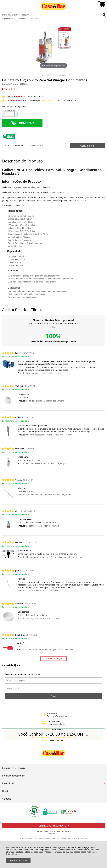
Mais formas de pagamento (15, 106)
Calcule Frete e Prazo (13, 146)
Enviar (53, 696)
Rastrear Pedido (18, 768)
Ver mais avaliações (53, 659)
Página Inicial (8, 19)
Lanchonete (21, 19)
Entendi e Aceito (18, 861)
